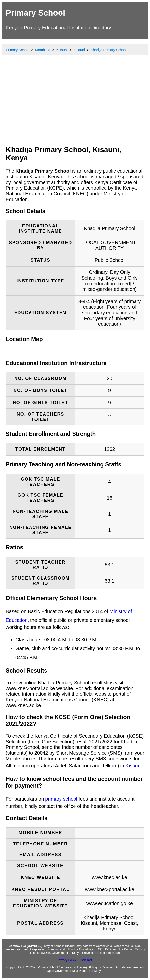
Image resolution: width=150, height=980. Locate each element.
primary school (61, 799)
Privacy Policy (67, 960)
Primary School (35, 13)
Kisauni (134, 766)
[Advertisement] (75, 105)
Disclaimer (85, 960)
